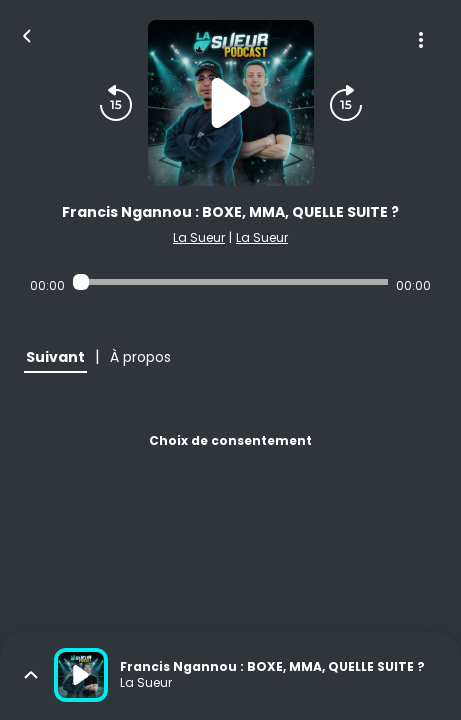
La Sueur (199, 237)
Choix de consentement (230, 440)
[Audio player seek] (230, 282)
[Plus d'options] (421, 40)
